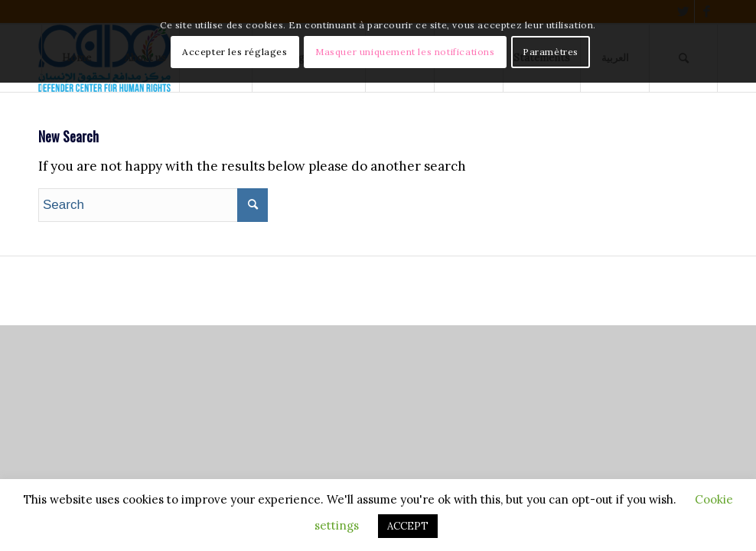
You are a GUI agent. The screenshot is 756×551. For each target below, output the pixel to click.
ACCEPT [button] (408, 526)
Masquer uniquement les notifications (405, 52)
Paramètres (551, 52)
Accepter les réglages (235, 52)
